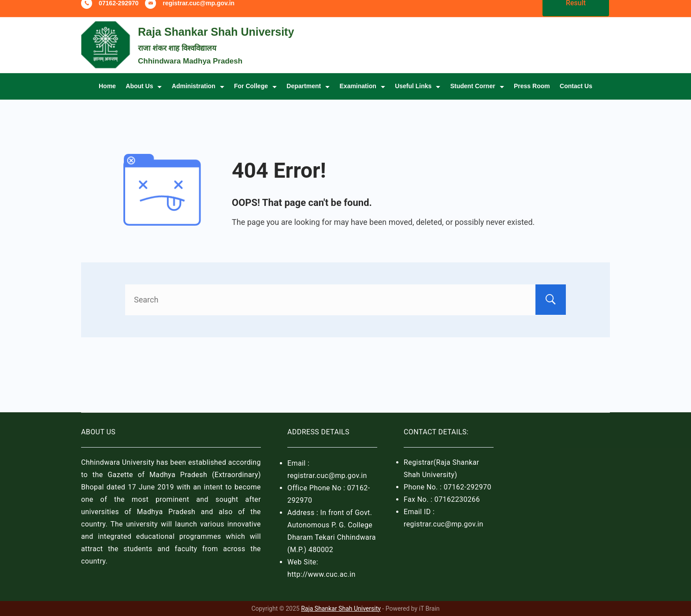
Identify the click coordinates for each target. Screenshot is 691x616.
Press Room (532, 97)
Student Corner (477, 97)
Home (107, 97)
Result (576, 14)
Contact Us (576, 97)
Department (308, 97)
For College (255, 97)
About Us (144, 97)
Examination (362, 97)
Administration (198, 97)
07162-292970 (119, 14)
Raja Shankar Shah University (216, 43)
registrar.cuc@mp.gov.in (199, 14)
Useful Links (418, 97)
